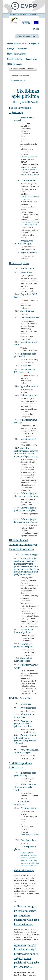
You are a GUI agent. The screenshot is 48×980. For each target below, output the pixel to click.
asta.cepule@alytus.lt (29, 157)
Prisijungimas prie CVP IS (27, 36)
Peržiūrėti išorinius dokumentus (23, 69)
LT (38, 29)
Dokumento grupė (18, 80)
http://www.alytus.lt (29, 170)
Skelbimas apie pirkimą (20, 76)
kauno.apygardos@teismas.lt (32, 834)
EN (34, 29)
